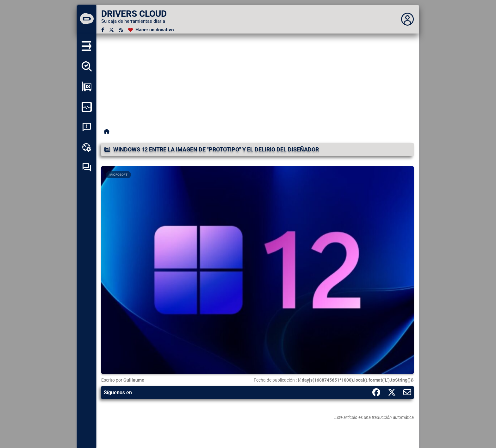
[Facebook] (103, 30)
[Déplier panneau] (407, 19)
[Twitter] (112, 30)
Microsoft (118, 175)
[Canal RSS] (121, 30)
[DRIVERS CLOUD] (87, 19)
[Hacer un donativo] (151, 30)
